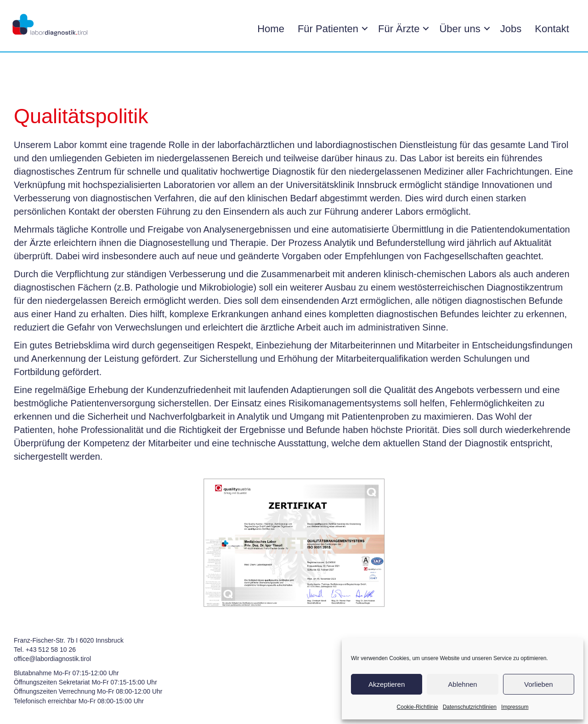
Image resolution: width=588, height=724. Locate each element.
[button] (363, 29)
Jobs (509, 29)
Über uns (459, 29)
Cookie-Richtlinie (418, 707)
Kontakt (551, 29)
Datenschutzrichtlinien (470, 707)
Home (269, 29)
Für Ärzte (397, 29)
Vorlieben (539, 684)
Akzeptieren (387, 684)
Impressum (515, 707)
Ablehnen (462, 684)
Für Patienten (327, 29)
